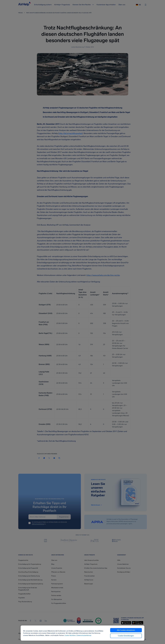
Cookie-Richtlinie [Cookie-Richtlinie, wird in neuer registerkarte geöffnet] (70, 635)
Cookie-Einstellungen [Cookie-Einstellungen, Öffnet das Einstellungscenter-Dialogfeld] (126, 636)
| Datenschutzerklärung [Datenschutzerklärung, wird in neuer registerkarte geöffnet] (84, 635)
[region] (82, 633)
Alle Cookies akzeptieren (126, 630)
